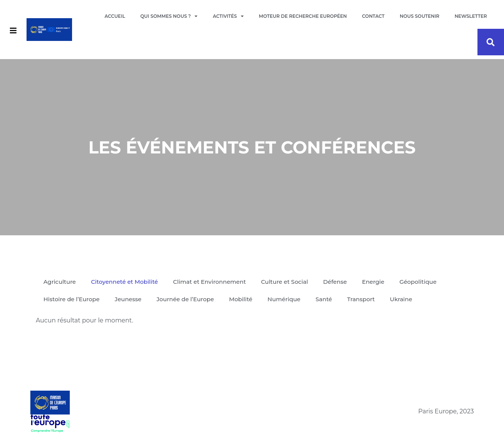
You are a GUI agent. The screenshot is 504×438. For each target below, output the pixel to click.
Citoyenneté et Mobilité (125, 282)
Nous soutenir (420, 16)
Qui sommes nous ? (169, 16)
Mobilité (242, 299)
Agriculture (60, 282)
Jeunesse (128, 299)
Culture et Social (286, 282)
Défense (336, 282)
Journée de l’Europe (186, 299)
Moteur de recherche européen (303, 16)
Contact (373, 16)
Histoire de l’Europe (72, 299)
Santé (325, 299)
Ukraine (403, 299)
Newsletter (471, 16)
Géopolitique (419, 282)
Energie (374, 282)
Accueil (115, 16)
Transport (362, 299)
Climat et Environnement (210, 282)
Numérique (285, 299)
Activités (228, 16)
